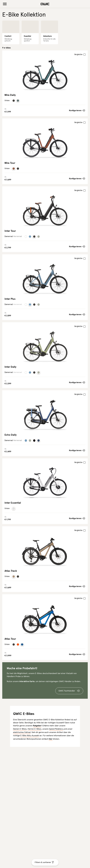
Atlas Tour (10, 639)
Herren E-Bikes (35, 729)
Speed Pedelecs (56, 729)
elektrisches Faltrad (22, 732)
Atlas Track (11, 571)
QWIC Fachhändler (67, 691)
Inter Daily (10, 367)
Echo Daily (11, 435)
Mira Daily (10, 95)
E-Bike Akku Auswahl (30, 736)
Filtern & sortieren (43, 862)
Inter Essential (13, 503)
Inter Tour (10, 231)
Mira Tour (10, 163)
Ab (5, 109)
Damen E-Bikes (20, 729)
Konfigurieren (75, 110)
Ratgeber (37, 726)
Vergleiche (78, 55)
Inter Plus (10, 299)
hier (51, 739)
